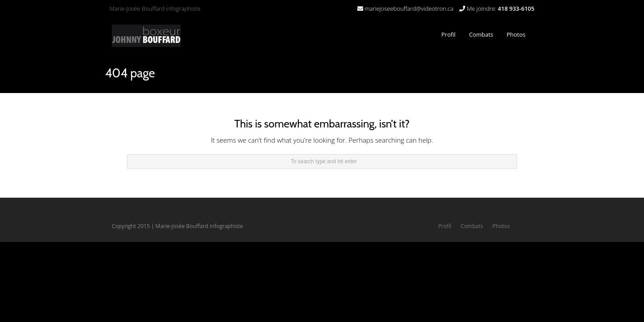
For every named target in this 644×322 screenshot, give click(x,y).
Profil (449, 34)
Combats (479, 32)
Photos (516, 34)
